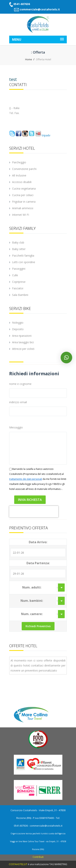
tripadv (46, 135)
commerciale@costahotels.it (40, 9)
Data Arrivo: (38, 542)
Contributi (38, 857)
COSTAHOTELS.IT (18, 864)
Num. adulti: (32, 587)
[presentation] (34, 512)
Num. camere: (32, 614)
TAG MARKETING (58, 864)
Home (29, 59)
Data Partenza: (38, 563)
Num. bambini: (32, 601)
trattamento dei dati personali (26, 479)
